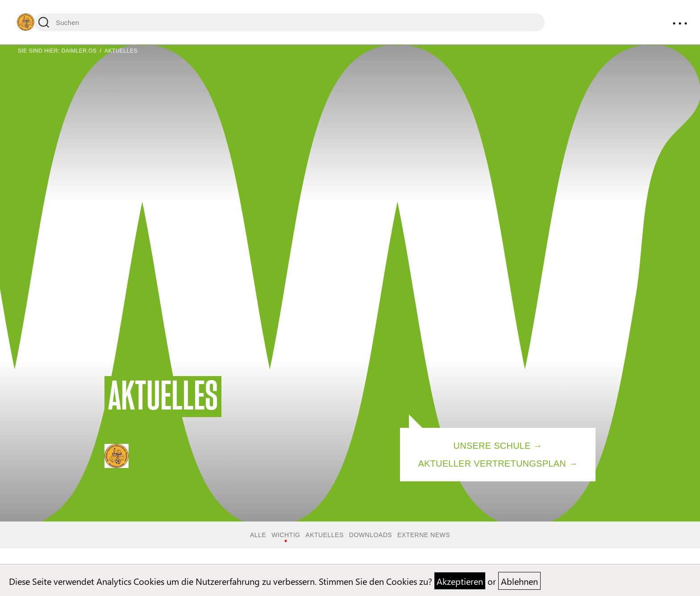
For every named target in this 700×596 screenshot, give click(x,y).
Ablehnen (519, 581)
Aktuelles (324, 535)
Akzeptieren (460, 581)
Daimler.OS (79, 51)
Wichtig (286, 535)
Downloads (371, 535)
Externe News (424, 535)
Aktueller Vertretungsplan (492, 464)
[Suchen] (290, 22)
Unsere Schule (492, 446)
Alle (258, 535)
